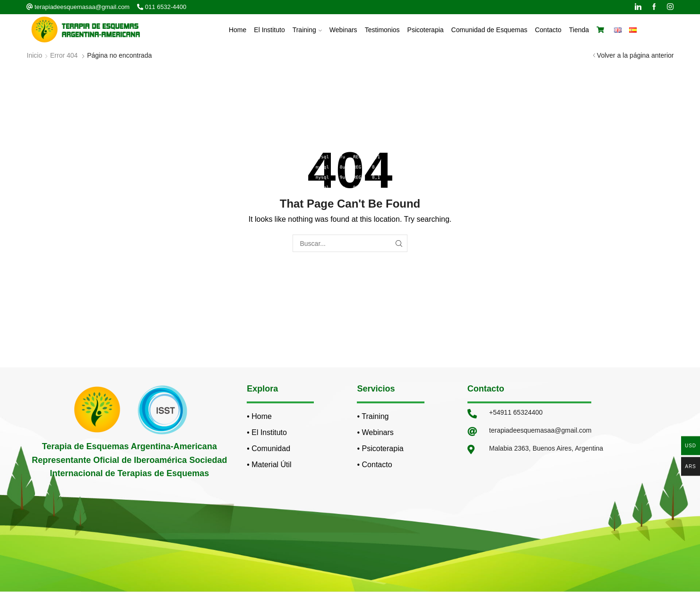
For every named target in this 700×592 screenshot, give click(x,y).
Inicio (35, 55)
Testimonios (382, 30)
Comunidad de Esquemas (489, 30)
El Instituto (269, 30)
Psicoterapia (426, 30)
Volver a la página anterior (635, 55)
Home (238, 30)
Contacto (548, 30)
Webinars (343, 30)
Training (307, 30)
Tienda (579, 30)
